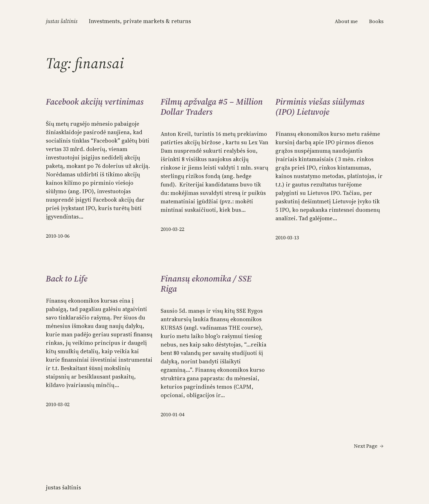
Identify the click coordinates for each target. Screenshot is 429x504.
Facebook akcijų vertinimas (95, 102)
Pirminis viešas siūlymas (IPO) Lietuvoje (320, 107)
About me (346, 21)
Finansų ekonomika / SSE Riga (206, 284)
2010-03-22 (172, 229)
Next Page (369, 446)
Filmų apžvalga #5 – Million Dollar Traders (212, 107)
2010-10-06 (58, 236)
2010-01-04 (172, 414)
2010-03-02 (58, 404)
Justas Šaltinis (62, 21)
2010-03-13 (287, 238)
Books (376, 21)
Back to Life (67, 279)
